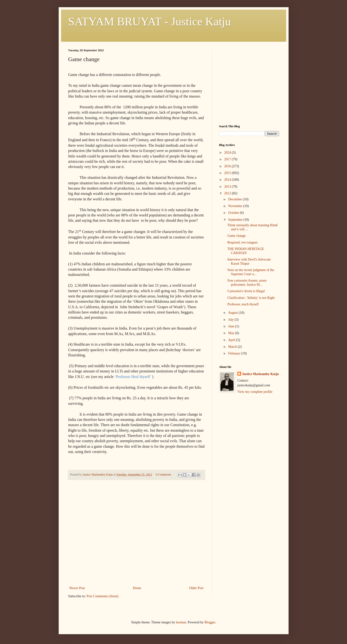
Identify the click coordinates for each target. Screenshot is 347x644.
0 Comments (164, 475)
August (233, 313)
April (232, 340)
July (231, 320)
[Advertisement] (137, 549)
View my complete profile (255, 392)
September (236, 220)
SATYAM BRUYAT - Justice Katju (150, 21)
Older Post (196, 588)
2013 (228, 187)
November (236, 206)
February (235, 353)
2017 (228, 159)
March (233, 347)
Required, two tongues (242, 242)
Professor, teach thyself (243, 304)
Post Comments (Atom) (103, 596)
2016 (228, 166)
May (232, 333)
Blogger (210, 622)
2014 (228, 180)
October (234, 213)
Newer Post (77, 588)
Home (137, 588)
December (236, 199)
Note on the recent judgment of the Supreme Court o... (251, 272)
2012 (228, 193)
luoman (181, 622)
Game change (236, 236)
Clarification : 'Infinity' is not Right (251, 298)
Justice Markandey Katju (260, 374)
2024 (228, 153)
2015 (228, 173)
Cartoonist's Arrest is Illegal (246, 291)
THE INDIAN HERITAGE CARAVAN (246, 251)
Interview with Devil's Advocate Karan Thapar (249, 261)
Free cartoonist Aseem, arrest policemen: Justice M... (247, 283)
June (232, 326)
